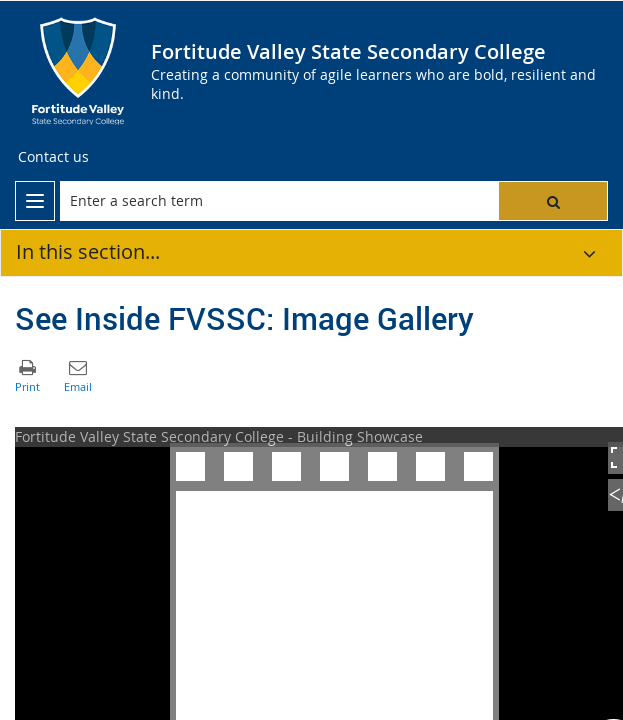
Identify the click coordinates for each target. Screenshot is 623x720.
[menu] (35, 201)
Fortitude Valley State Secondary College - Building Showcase (219, 436)
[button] (553, 201)
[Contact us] (53, 157)
